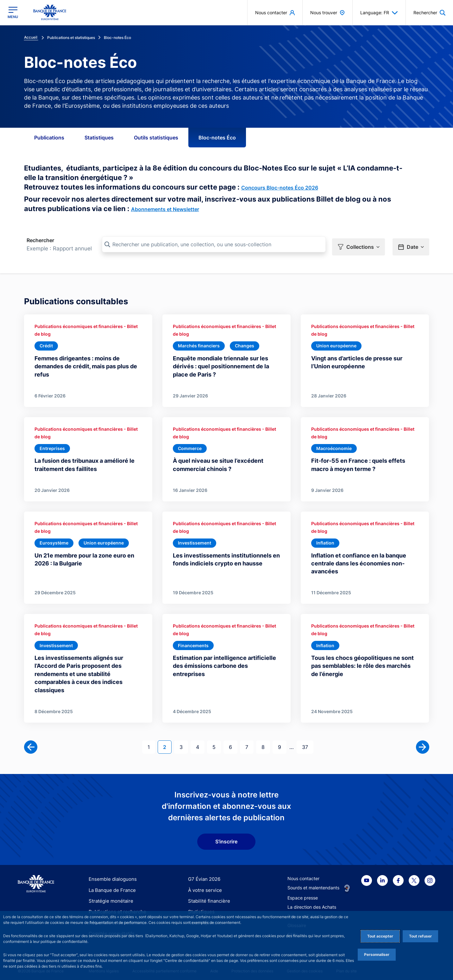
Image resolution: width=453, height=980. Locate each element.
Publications (49, 138)
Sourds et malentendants (313, 883)
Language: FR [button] (379, 13)
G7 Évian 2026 (203, 875)
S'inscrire (226, 837)
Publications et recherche (115, 907)
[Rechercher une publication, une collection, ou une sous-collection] (214, 244)
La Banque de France (111, 886)
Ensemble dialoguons (110, 875)
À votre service (204, 886)
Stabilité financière (207, 896)
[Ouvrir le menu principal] (13, 13)
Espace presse (303, 894)
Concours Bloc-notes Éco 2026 (280, 188)
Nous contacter (303, 874)
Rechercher (40, 240)
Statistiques (99, 138)
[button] (359, 245)
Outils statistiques (156, 138)
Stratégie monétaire (109, 896)
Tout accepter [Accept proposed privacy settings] (380, 936)
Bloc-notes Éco (217, 138)
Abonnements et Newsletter (165, 209)
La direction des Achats (312, 903)
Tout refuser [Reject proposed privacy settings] (420, 936)
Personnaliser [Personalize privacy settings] (377, 954)
